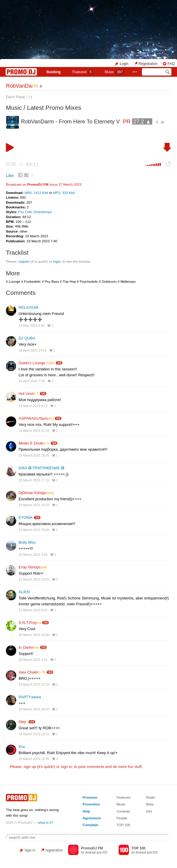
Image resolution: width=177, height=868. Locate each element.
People (122, 818)
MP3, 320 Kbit (64, 193)
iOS (105, 853)
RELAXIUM (28, 307)
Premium (90, 797)
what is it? (45, 822)
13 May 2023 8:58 (32, 326)
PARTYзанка (30, 697)
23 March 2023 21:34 (34, 431)
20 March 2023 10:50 (34, 635)
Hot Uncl (29, 394)
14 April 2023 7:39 (32, 381)
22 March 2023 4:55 (33, 555)
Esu (22, 747)
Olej (23, 722)
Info (149, 811)
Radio (151, 797)
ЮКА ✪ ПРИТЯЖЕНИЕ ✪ (41, 468)
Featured (83, 72)
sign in (66, 767)
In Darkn (29, 647)
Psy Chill (25, 212)
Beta (150, 804)
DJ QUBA (27, 338)
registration (54, 850)
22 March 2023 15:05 (34, 530)
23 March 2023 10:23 (34, 505)
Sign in (30, 850)
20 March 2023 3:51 (33, 660)
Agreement (92, 818)
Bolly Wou (27, 542)
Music (114, 72)
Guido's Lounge (37, 363)
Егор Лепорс (33, 567)
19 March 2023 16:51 (34, 734)
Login (124, 64)
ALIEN (24, 592)
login (57, 261)
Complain (90, 825)
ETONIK (26, 518)
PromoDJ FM (38, 184)
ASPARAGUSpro (36, 418)
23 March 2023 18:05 (34, 455)
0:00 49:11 (22, 164)
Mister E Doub (34, 443)
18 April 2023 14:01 (33, 350)
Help (86, 811)
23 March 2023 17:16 (34, 480)
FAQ (171, 64)
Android (90, 853)
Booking (54, 72)
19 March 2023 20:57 (34, 709)
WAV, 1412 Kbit (37, 193)
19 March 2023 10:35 (34, 759)
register (24, 261)
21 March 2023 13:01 (34, 579)
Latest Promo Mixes (54, 108)
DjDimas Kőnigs (36, 493)
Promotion (91, 804)
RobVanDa (22, 86)
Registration (148, 64)
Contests (123, 811)
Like (10, 176)
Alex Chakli (32, 672)
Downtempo (43, 212)
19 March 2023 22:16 (34, 684)
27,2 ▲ (142, 121)
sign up (30, 767)
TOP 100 (123, 825)
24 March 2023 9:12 (33, 406)
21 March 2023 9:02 (33, 610)
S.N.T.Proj (30, 623)
